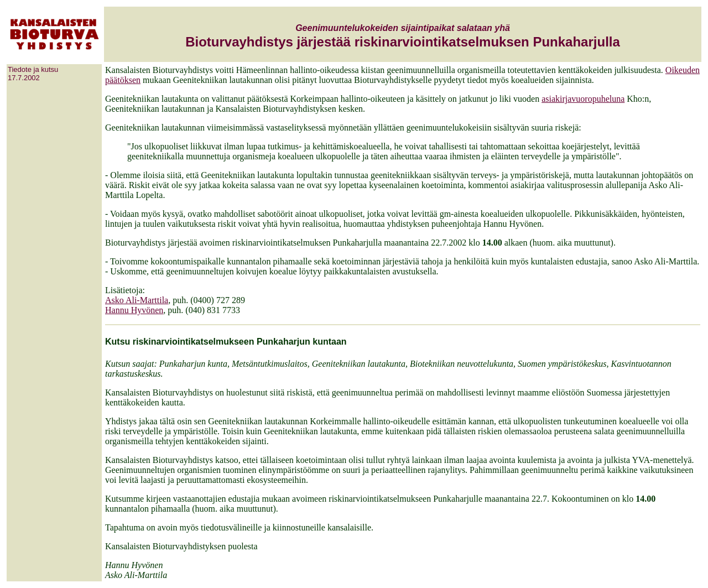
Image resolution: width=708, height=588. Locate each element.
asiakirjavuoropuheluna (583, 99)
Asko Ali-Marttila (137, 300)
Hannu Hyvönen (134, 310)
